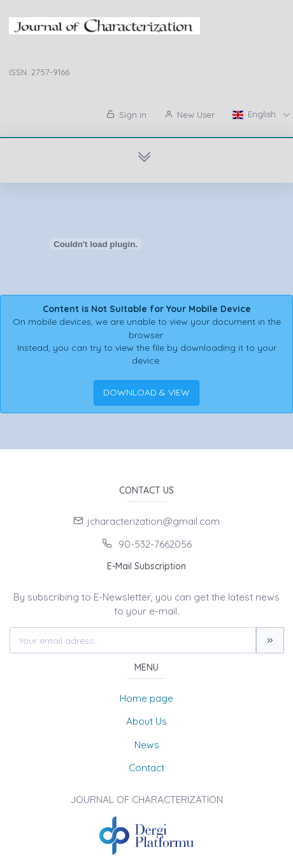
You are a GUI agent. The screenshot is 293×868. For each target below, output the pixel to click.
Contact (146, 768)
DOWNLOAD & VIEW (146, 392)
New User (189, 115)
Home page (146, 698)
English (255, 114)
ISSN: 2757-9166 (39, 72)
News (147, 745)
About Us (146, 721)
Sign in (126, 115)
